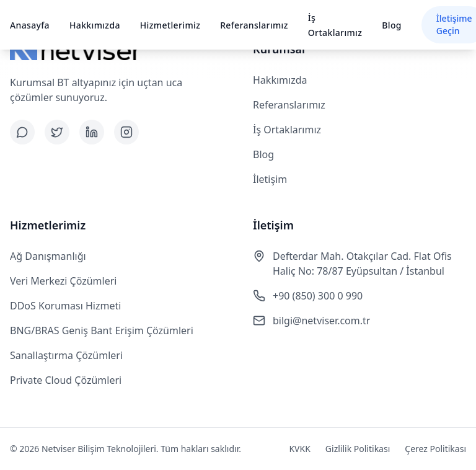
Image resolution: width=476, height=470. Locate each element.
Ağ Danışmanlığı (48, 256)
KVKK (299, 449)
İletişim (270, 179)
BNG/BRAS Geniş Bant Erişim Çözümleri (102, 330)
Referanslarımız (254, 25)
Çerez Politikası (435, 449)
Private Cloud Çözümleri (66, 380)
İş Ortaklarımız (287, 130)
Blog (392, 25)
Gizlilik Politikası (358, 449)
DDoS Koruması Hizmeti (65, 306)
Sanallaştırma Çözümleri (66, 355)
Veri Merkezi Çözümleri (63, 281)
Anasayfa (30, 25)
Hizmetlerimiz (170, 25)
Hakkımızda (95, 25)
